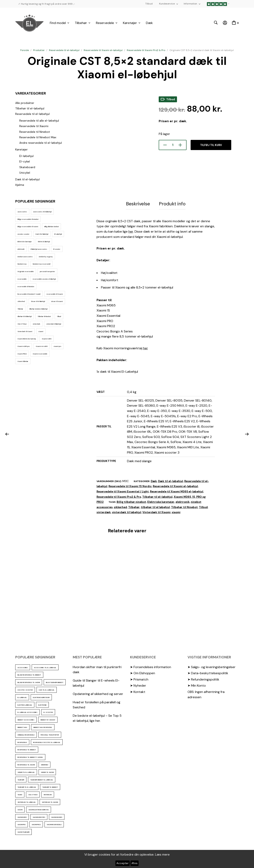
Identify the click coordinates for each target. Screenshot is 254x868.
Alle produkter (25, 103)
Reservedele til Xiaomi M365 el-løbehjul (177, 491)
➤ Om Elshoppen (143, 672)
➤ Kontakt (138, 691)
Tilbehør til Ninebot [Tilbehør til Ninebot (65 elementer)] (44, 316)
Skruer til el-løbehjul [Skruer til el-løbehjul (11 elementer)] (38, 301)
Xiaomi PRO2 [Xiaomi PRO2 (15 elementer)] (22, 354)
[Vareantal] (173, 145)
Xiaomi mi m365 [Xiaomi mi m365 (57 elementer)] (42, 346)
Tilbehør (81, 23)
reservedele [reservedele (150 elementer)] (22, 279)
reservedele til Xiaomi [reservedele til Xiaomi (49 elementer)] (55, 294)
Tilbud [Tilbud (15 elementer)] (59, 316)
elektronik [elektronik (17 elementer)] (21, 249)
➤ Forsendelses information (151, 666)
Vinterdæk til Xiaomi (156, 511)
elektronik (183, 501)
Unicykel (25, 173)
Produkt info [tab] (172, 203)
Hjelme (20, 185)
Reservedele (105, 23)
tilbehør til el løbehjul (155, 506)
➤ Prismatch (139, 679)
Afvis (135, 863)
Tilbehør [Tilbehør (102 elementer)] (20, 309)
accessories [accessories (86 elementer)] (22, 212)
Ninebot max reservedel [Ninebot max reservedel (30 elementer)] (42, 264)
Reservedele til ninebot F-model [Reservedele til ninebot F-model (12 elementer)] (29, 294)
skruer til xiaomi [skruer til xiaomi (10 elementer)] (57, 301)
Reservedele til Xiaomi (34, 126)
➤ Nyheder (138, 685)
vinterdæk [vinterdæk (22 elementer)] (36, 324)
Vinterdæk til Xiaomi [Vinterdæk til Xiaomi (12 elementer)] (25, 331)
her (131, 231)
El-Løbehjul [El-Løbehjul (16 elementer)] (58, 234)
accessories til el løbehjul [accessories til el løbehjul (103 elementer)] (42, 212)
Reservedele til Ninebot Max (38, 137)
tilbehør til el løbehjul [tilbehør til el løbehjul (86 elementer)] (24, 316)
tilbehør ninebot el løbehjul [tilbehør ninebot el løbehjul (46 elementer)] (38, 309)
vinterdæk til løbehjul (127, 511)
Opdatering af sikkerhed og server (98, 693)
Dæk (149, 23)
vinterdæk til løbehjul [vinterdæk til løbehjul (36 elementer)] (54, 324)
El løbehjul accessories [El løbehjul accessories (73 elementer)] (39, 249)
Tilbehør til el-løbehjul (30, 108)
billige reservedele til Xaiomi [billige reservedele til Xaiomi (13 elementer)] (28, 227)
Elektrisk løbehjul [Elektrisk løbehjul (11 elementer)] (44, 242)
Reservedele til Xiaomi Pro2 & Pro (146, 50)
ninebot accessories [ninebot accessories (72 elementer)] (25, 257)
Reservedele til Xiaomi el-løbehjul (103, 50)
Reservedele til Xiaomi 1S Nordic (130, 485)
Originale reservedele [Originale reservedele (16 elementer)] (26, 271)
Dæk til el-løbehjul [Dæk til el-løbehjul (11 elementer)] (42, 234)
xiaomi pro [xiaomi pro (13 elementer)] (57, 346)
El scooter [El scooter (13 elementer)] (57, 249)
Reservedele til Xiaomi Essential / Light (123, 491)
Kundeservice (167, 4)
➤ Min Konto (197, 685)
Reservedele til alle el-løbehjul (39, 121)
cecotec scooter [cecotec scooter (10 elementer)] (23, 234)
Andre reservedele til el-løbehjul (41, 143)
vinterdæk (104, 511)
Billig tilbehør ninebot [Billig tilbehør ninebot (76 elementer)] (52, 227)
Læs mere (162, 854)
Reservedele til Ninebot (35, 132)
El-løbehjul (26, 156)
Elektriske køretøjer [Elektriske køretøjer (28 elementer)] (25, 242)
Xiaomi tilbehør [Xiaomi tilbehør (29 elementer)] (23, 361)
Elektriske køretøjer (161, 501)
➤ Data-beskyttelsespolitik (208, 672)
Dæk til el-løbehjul (27, 179)
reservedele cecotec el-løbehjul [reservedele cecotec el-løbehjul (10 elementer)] (44, 279)
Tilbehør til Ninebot (184, 506)
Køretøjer (130, 23)
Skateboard (27, 167)
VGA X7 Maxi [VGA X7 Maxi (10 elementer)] (22, 324)
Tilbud (149, 4)
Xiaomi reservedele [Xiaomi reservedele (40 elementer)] (40, 354)
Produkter (39, 50)
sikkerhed (120, 506)
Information (190, 4)
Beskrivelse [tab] (138, 203)
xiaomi (176, 511)
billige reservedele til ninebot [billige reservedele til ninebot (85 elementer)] (28, 219)
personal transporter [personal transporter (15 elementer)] (47, 271)
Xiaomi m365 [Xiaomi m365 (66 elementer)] (47, 339)
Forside (25, 50)
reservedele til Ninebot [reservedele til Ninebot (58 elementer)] (26, 286)
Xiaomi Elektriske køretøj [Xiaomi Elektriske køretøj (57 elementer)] (27, 339)
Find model (58, 23)
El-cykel (25, 161)
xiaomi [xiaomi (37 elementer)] (41, 331)
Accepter (123, 863)
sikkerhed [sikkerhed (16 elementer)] (21, 301)
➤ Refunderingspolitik (203, 679)
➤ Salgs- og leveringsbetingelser (212, 666)
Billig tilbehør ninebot (131, 501)
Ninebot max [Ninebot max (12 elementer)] (22, 264)
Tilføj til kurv (211, 145)
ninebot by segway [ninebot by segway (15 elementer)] (46, 257)
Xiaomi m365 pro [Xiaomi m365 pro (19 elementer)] (24, 346)
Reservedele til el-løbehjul (64, 50)
